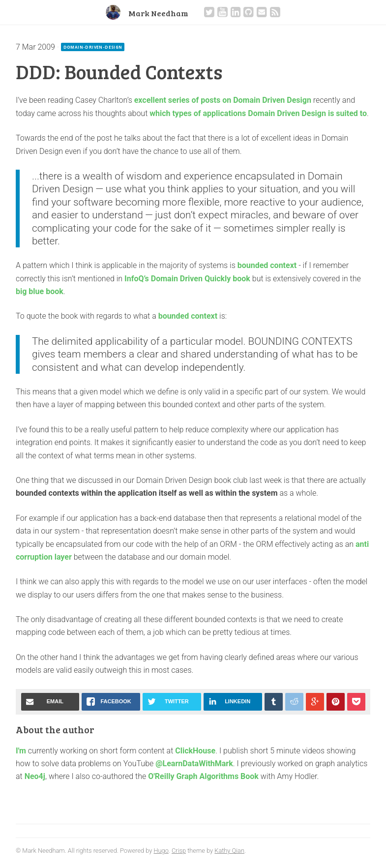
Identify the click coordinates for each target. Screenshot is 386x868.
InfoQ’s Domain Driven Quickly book (187, 279)
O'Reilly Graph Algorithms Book (203, 776)
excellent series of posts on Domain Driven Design (223, 100)
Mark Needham (158, 13)
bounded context (267, 265)
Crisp (179, 851)
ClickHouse (195, 751)
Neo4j (35, 776)
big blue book (40, 291)
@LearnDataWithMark (194, 763)
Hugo (161, 851)
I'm (21, 751)
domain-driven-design (93, 47)
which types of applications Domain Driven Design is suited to (258, 113)
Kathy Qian (229, 851)
